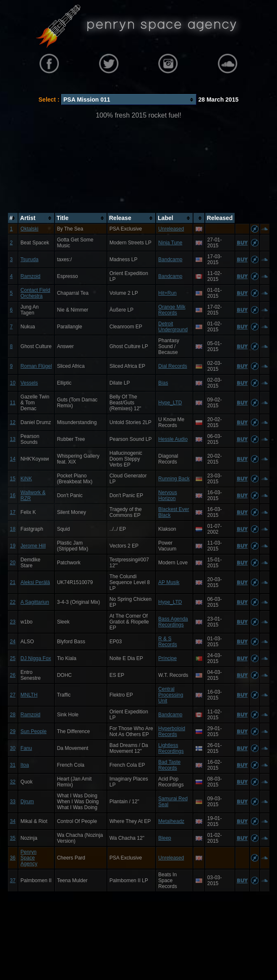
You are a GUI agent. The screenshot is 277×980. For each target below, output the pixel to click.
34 (13, 821)
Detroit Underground (173, 327)
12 (13, 422)
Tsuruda (30, 259)
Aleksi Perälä (35, 582)
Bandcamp (170, 259)
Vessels (29, 383)
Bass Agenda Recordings (173, 622)
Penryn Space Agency (29, 858)
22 (13, 602)
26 (13, 675)
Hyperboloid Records (172, 731)
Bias (163, 383)
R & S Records (168, 642)
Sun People (34, 731)
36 (13, 858)
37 (13, 880)
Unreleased (171, 229)
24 (13, 642)
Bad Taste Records (169, 765)
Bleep (165, 838)
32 (13, 782)
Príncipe (167, 658)
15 (13, 479)
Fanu (26, 748)
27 (13, 695)
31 (13, 765)
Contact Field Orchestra (35, 293)
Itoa (25, 765)
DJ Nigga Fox (36, 658)
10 (13, 383)
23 (13, 622)
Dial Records (173, 366)
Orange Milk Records (172, 310)
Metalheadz (171, 821)
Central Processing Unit (171, 695)
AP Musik (169, 582)
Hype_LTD (170, 403)
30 (13, 748)
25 (13, 658)
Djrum (27, 802)
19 (13, 546)
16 (13, 495)
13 (13, 439)
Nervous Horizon (168, 495)
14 (13, 459)
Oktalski (30, 229)
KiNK (26, 479)
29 (13, 731)
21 (13, 582)
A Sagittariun (35, 602)
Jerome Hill (33, 546)
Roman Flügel (36, 366)
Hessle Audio (173, 439)
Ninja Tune (170, 243)
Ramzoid (30, 276)
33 (13, 802)
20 (13, 563)
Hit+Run (167, 293)
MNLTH (29, 695)
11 (13, 403)
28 (13, 715)
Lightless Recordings (171, 748)
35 (13, 838)
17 (13, 512)
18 (13, 529)
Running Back (174, 479)
